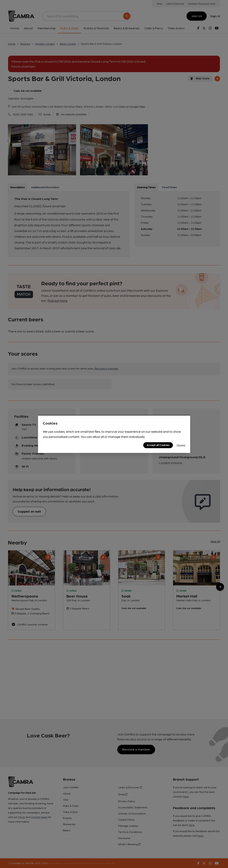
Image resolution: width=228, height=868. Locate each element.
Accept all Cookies (158, 445)
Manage (181, 445)
